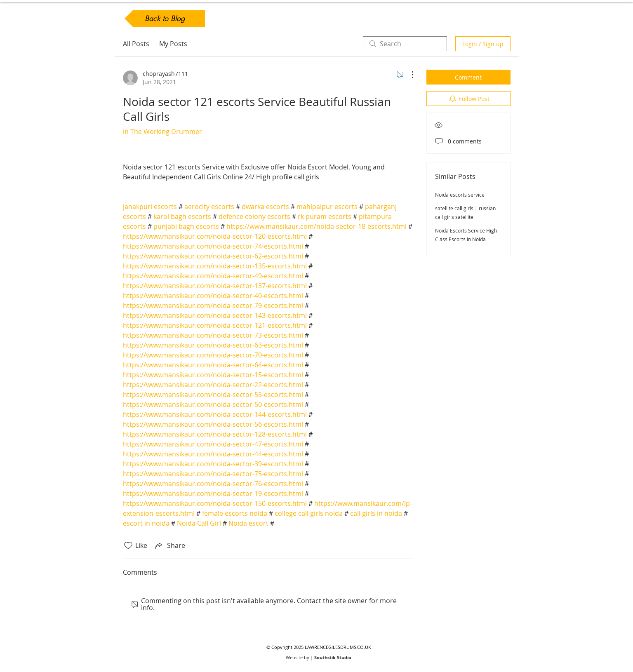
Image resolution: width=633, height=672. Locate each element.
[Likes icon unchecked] (128, 545)
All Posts (136, 44)
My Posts (173, 44)
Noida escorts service (460, 195)
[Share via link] (169, 545)
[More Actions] (408, 75)
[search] (405, 44)
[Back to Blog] (165, 19)
